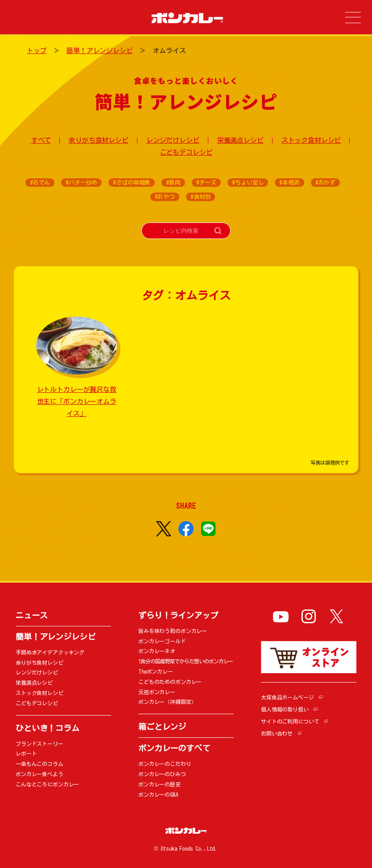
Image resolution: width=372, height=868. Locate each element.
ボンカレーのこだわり (165, 764)
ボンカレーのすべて (174, 748)
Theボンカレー (156, 671)
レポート (26, 753)
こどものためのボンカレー (170, 682)
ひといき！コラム (48, 728)
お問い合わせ (277, 733)
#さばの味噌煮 (132, 183)
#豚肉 (173, 183)
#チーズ (206, 183)
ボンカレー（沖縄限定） (167, 702)
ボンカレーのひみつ (162, 774)
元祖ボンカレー (157, 692)
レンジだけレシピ (173, 140)
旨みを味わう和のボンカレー (173, 631)
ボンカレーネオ (157, 651)
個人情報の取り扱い (285, 709)
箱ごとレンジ (162, 727)
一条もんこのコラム (39, 764)
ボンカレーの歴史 (159, 784)
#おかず (325, 183)
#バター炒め (81, 183)
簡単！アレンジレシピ (100, 51)
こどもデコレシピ (186, 152)
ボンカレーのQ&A (158, 794)
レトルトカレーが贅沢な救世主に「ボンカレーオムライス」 (77, 401)
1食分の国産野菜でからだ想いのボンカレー (186, 661)
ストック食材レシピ (311, 140)
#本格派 (289, 183)
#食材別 (200, 197)
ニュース (31, 615)
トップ (37, 51)
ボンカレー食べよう (39, 774)
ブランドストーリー (39, 744)
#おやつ (165, 197)
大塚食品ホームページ (287, 697)
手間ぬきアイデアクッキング (50, 652)
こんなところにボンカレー (47, 784)
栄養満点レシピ (240, 140)
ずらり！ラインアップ (178, 615)
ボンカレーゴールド (162, 641)
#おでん (40, 183)
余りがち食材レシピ (99, 140)
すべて (41, 140)
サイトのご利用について (290, 721)
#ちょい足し (248, 183)
